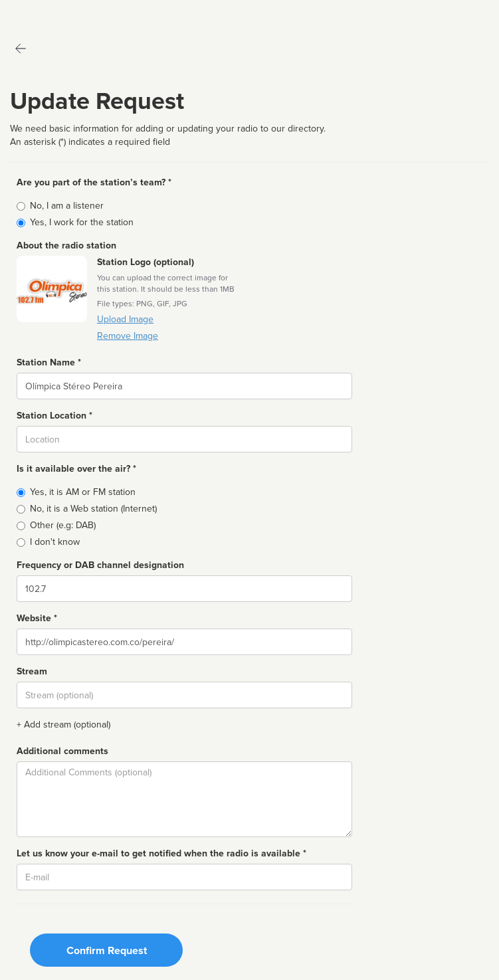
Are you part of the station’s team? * (94, 182)
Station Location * (54, 416)
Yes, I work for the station (82, 222)
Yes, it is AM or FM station (83, 492)
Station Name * (49, 362)
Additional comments (62, 751)
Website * (37, 618)
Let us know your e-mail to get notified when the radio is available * (161, 853)
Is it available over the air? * (76, 469)
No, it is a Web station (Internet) (93, 509)
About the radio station (66, 245)
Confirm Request (107, 951)
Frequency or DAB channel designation (100, 565)
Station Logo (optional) (146, 262)
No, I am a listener (67, 206)
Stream (32, 671)
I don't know (55, 542)
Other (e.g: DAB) (63, 525)
